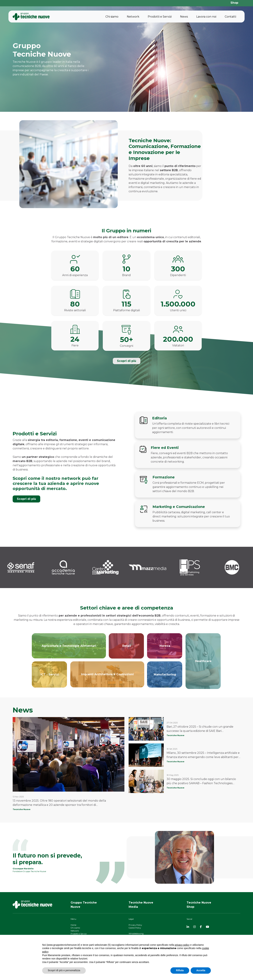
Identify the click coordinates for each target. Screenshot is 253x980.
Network (133, 17)
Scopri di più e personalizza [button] (64, 970)
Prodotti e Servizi (160, 17)
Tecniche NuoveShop (199, 905)
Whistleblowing (136, 934)
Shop (234, 3)
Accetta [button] (201, 970)
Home (73, 925)
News (184, 17)
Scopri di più (127, 361)
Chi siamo (112, 17)
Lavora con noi (206, 17)
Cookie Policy (135, 928)
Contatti (230, 17)
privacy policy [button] (182, 945)
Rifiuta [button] (180, 970)
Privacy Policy (135, 925)
